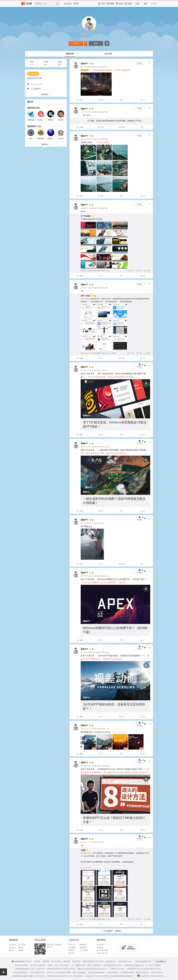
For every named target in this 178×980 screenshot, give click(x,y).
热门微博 (12, 945)
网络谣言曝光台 (157, 972)
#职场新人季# (86, 853)
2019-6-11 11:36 (87, 842)
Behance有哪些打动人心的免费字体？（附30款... (105, 582)
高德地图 (31, 120)
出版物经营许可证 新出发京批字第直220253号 (144, 969)
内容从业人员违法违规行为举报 (59, 972)
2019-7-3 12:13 (86, 447)
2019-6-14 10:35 (87, 766)
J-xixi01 (61, 138)
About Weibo (56, 961)
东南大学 (39, 84)
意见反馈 (37, 961)
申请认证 (72, 945)
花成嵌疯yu (52, 138)
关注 (76, 43)
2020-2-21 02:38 (87, 208)
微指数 (21, 950)
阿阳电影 (41, 138)
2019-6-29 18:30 (87, 523)
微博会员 (12, 948)
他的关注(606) (34, 108)
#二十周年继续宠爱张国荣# (100, 70)
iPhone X (101, 523)
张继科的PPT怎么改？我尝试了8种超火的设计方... (126, 772)
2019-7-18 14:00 (87, 370)
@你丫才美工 (86, 296)
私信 (96, 43)
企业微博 (72, 948)
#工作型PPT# (86, 868)
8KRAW (51, 120)
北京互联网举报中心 (38, 972)
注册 (137, 4)
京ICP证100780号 (22, 965)
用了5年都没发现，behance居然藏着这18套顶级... (111, 377)
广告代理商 (84, 950)
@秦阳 (83, 850)
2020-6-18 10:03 (87, 139)
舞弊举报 (46, 961)
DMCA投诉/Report (125, 961)
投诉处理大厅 (111, 961)
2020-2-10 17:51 (87, 353)
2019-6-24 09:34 (87, 652)
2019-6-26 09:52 (87, 576)
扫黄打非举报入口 (142, 972)
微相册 (21, 948)
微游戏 (12, 950)
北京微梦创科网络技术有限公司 (121, 976)
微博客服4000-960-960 (22, 961)
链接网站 (83, 945)
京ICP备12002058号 (38, 965)
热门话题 (22, 945)
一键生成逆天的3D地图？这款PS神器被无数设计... (105, 453)
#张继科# (98, 772)
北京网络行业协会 (127, 972)
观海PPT (84, 63)
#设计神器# (85, 299)
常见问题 (100, 945)
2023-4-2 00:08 (86, 67)
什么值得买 (41, 120)
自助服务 (100, 948)
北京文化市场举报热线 (96, 972)
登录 (145, 4)
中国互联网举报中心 (21, 972)
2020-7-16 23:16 (87, 112)
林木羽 (61, 120)
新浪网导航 (76, 961)
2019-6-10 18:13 (87, 919)
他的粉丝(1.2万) (34, 126)
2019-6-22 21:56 (87, 729)
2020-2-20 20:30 (87, 271)
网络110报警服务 (79, 972)
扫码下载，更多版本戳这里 (54, 946)
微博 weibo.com (104, 271)
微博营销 (83, 948)
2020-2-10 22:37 (87, 288)
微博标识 (72, 950)
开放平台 (72, 953)
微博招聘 (67, 961)
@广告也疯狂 (86, 216)
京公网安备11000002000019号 (151, 976)
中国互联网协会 (112, 972)
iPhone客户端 (102, 67)
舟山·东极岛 (103, 142)
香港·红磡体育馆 (122, 70)
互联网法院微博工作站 (143, 961)
